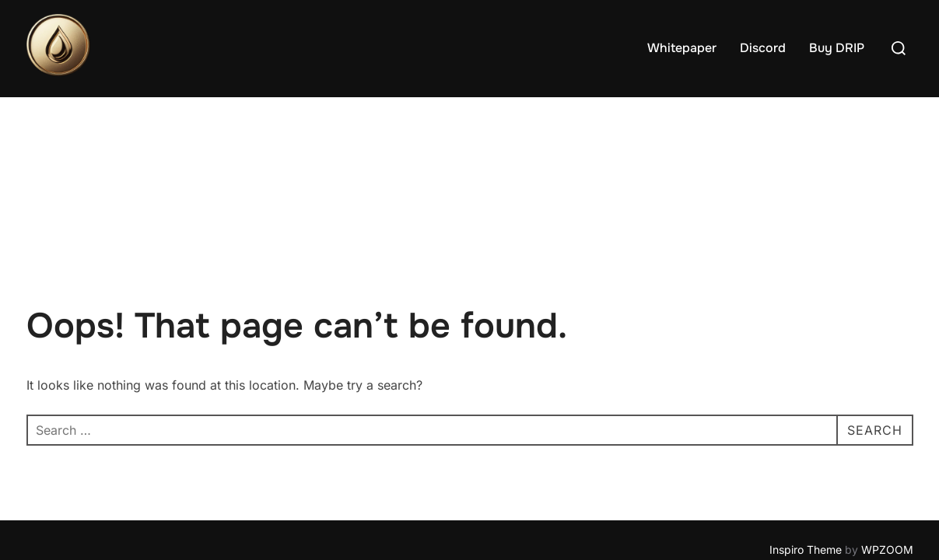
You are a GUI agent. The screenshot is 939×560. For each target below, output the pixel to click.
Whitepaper (682, 48)
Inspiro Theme (806, 452)
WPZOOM (887, 452)
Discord (763, 48)
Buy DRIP (837, 48)
